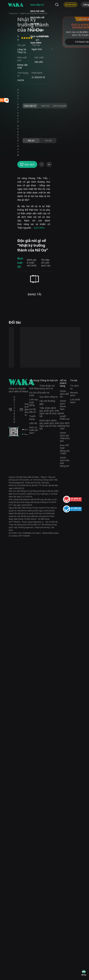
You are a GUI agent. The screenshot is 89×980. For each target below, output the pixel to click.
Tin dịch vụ (74, 387)
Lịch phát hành (75, 401)
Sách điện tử (37, 5)
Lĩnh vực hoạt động (34, 402)
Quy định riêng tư (48, 397)
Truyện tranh (37, 30)
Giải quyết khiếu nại (65, 416)
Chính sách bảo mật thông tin (65, 462)
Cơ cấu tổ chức (34, 394)
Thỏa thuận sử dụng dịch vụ (47, 387)
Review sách (74, 394)
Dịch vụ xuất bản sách (34, 430)
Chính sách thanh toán (63, 405)
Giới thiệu (34, 388)
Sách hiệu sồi (37, 17)
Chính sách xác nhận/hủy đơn (65, 437)
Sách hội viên (37, 11)
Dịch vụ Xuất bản (40, 36)
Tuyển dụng (32, 417)
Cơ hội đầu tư (32, 411)
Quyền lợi (44, 393)
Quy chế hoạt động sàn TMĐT (65, 449)
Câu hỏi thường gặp (47, 402)
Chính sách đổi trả (64, 394)
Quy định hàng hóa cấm (65, 426)
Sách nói (35, 24)
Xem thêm (36, 43)
